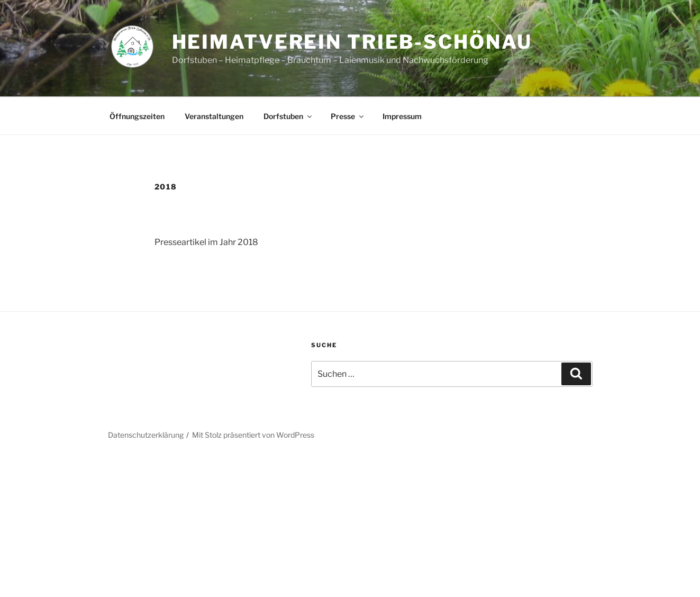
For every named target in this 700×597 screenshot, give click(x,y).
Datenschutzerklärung (146, 435)
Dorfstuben (288, 116)
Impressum (402, 116)
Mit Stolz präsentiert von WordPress (253, 435)
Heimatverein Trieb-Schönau (352, 42)
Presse (348, 116)
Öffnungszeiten (137, 116)
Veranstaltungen (214, 116)
